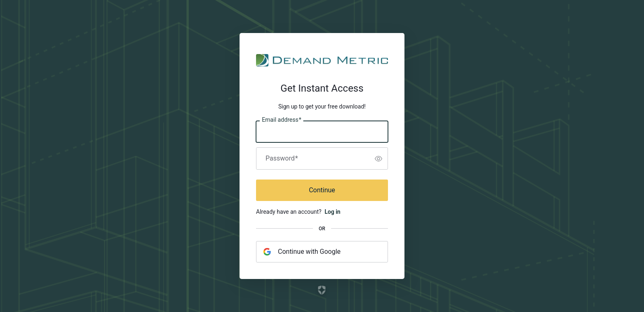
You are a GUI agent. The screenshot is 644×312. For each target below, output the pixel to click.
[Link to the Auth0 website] (322, 290)
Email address (281, 120)
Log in (333, 212)
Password (282, 158)
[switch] (378, 158)
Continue (322, 190)
